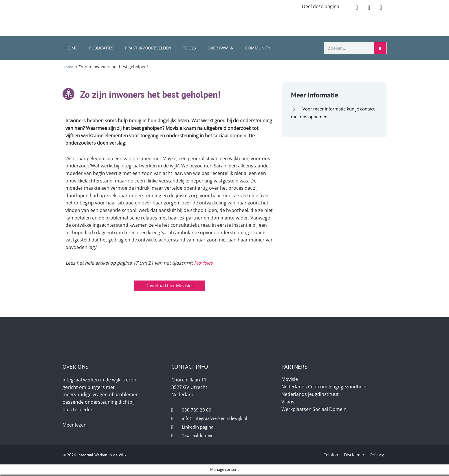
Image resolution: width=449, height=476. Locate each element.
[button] (357, 8)
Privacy (377, 456)
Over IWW (221, 48)
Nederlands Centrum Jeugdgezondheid (324, 387)
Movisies (203, 263)
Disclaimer (354, 456)
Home (72, 48)
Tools (189, 48)
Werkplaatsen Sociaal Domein (314, 409)
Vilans (288, 402)
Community (258, 48)
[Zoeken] (380, 48)
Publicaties (101, 48)
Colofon (331, 456)
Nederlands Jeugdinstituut (310, 394)
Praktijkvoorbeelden (148, 48)
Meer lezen (75, 425)
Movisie (290, 379)
